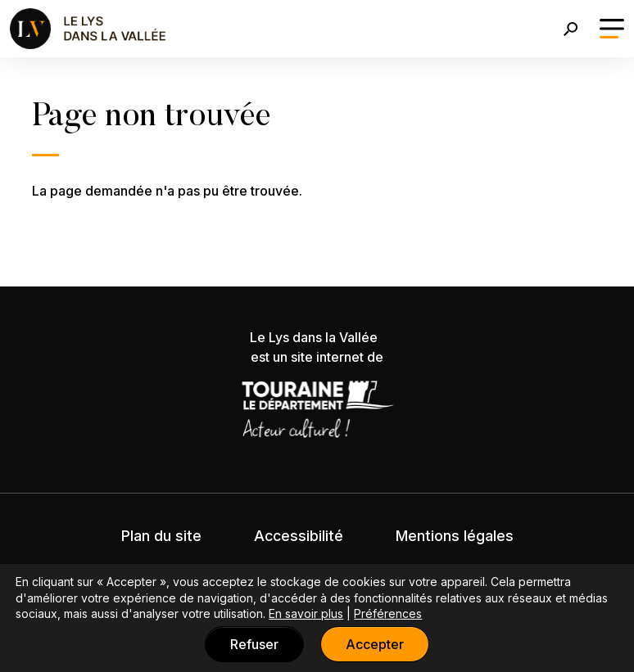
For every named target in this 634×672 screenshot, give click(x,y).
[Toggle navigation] (612, 29)
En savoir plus (306, 613)
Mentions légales (455, 536)
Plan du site (161, 536)
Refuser (254, 644)
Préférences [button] (388, 613)
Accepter (375, 644)
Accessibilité (299, 536)
